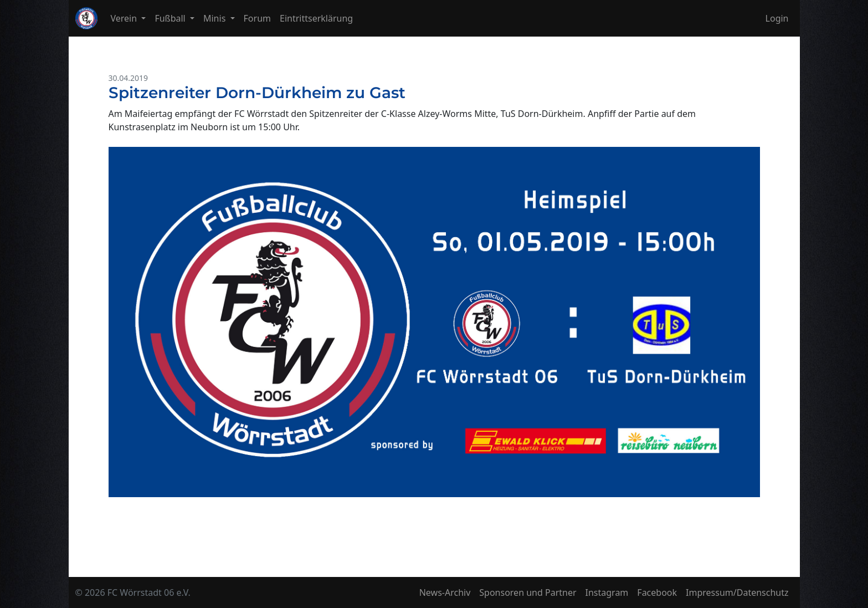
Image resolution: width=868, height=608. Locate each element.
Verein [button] (125, 18)
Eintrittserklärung (316, 18)
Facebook (657, 592)
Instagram (607, 592)
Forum (257, 18)
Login (777, 18)
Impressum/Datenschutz (737, 592)
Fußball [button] (171, 18)
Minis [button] (215, 18)
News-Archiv (445, 592)
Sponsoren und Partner (528, 592)
